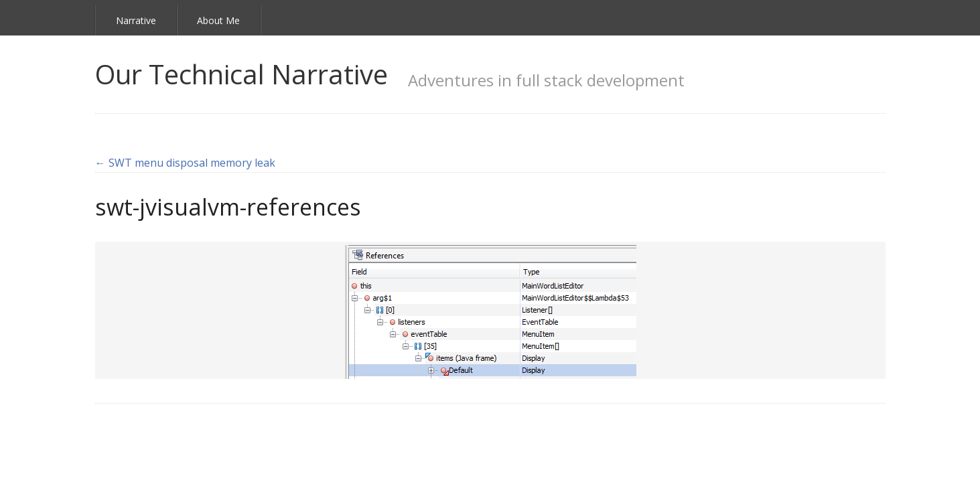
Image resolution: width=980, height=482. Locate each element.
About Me (218, 20)
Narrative (136, 20)
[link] (490, 311)
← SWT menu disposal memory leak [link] (185, 163)
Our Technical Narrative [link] (241, 74)
